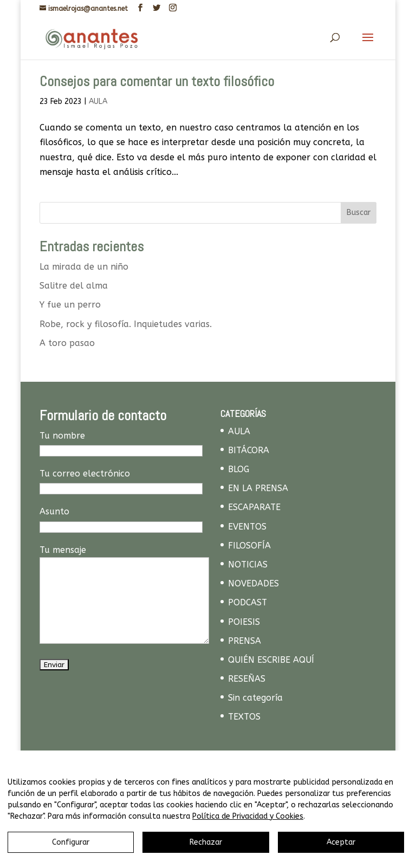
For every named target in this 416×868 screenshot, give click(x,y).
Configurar (71, 842)
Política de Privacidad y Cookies (248, 816)
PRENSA (245, 641)
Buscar (359, 213)
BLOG (239, 469)
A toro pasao (67, 343)
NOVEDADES (253, 583)
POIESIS (244, 622)
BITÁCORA (249, 450)
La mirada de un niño (84, 267)
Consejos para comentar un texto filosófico (157, 81)
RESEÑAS (247, 679)
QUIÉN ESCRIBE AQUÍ (271, 660)
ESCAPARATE (254, 507)
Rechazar (206, 842)
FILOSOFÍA (249, 546)
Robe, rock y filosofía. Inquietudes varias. (126, 324)
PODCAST (248, 602)
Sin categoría (255, 698)
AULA (98, 102)
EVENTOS (247, 527)
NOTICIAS (248, 564)
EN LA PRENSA (258, 488)
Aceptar (341, 842)
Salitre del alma (74, 286)
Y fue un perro (70, 305)
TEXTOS (244, 717)
